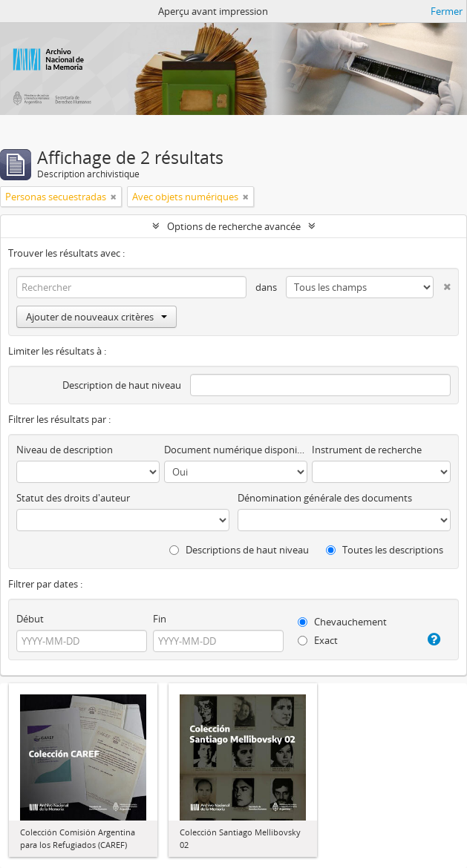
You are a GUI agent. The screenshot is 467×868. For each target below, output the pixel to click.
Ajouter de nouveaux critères (97, 317)
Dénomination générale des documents (325, 498)
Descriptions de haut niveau (239, 550)
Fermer (447, 11)
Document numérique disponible (236, 450)
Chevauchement (342, 622)
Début (30, 619)
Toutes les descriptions (385, 550)
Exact (318, 640)
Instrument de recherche (367, 450)
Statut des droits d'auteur (73, 498)
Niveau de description (65, 450)
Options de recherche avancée (234, 226)
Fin (160, 619)
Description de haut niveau (122, 385)
